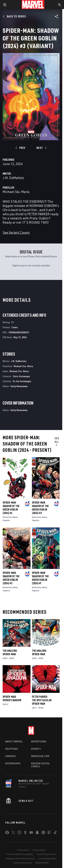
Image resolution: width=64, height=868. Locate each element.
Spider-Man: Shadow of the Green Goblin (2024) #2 (11, 578)
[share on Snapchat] (37, 833)
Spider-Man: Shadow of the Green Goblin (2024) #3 (40, 508)
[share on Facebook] (7, 833)
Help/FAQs (12, 749)
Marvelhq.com (40, 756)
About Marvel (14, 741)
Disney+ (36, 749)
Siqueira (6, 520)
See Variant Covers (16, 232)
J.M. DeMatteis (13, 178)
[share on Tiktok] (55, 833)
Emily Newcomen (19, 386)
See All (57, 441)
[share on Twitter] (13, 833)
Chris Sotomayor (21, 376)
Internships (13, 763)
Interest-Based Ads (23, 863)
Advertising (39, 741)
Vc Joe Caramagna (22, 381)
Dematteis (7, 517)
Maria (15, 517)
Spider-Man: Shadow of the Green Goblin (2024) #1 (40, 578)
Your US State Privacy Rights (20, 854)
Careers (11, 756)
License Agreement (47, 859)
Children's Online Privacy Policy (20, 859)
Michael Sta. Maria (16, 192)
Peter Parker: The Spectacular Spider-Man (42, 700)
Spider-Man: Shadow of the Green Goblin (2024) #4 (11, 508)
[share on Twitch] (49, 833)
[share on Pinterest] (43, 833)
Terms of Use (23, 850)
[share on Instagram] (19, 833)
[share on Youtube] (31, 833)
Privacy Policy (39, 850)
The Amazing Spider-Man (10, 652)
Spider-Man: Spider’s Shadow (12, 698)
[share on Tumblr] (25, 833)
